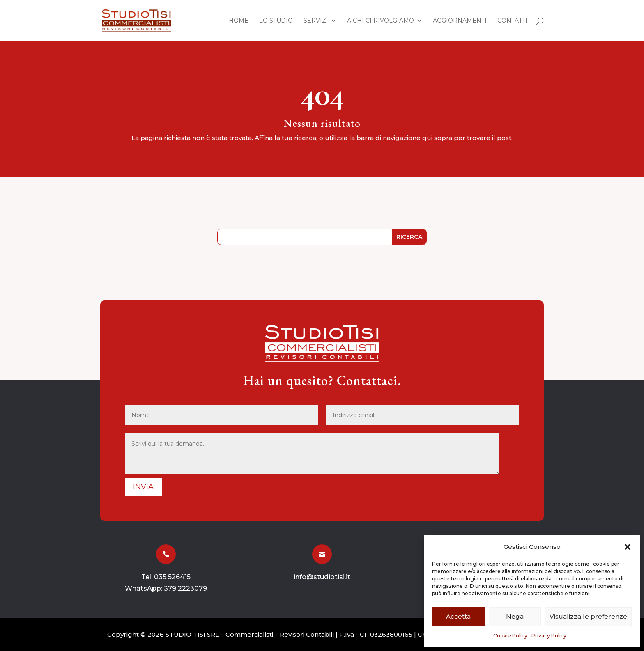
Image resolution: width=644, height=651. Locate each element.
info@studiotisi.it (322, 577)
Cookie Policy (510, 636)
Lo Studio (276, 21)
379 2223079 (185, 588)
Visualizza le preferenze (588, 616)
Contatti (512, 21)
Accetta (458, 616)
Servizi (316, 21)
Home (239, 21)
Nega (515, 616)
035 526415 (172, 577)
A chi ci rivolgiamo (381, 21)
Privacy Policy (549, 636)
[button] (628, 547)
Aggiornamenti (460, 21)
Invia (143, 487)
